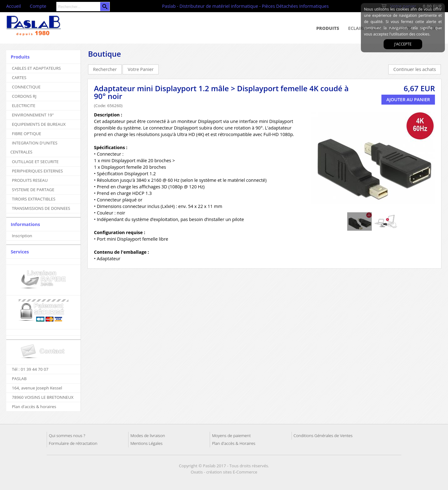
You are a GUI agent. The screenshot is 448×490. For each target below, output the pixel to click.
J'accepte (403, 44)
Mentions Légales (146, 443)
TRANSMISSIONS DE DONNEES (41, 208)
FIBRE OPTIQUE (26, 134)
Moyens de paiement (231, 436)
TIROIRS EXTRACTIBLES (34, 199)
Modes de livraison (148, 436)
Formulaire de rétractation (73, 443)
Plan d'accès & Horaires (233, 443)
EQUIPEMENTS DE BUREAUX (39, 124)
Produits (328, 28)
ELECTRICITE (24, 106)
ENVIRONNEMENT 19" (33, 115)
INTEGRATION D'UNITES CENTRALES (34, 147)
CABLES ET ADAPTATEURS (36, 68)
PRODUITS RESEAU (30, 180)
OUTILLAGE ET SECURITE (35, 162)
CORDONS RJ (24, 96)
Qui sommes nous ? (67, 436)
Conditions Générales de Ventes (323, 436)
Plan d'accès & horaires (34, 407)
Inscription (22, 236)
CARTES (19, 78)
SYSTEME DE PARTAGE (33, 190)
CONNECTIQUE (26, 87)
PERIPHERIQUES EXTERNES (37, 171)
